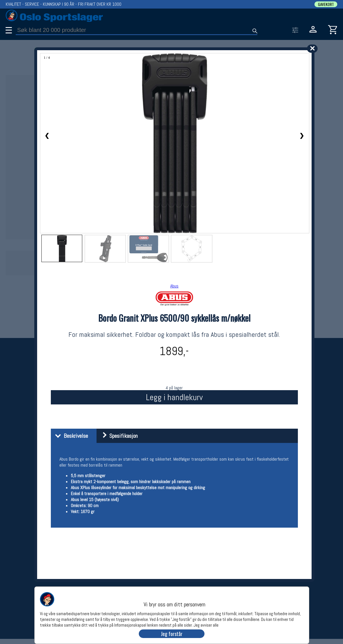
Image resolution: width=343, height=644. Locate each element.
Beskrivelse (70, 436)
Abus (174, 286)
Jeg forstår (172, 634)
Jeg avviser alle (206, 625)
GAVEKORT (326, 4)
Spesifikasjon (118, 436)
